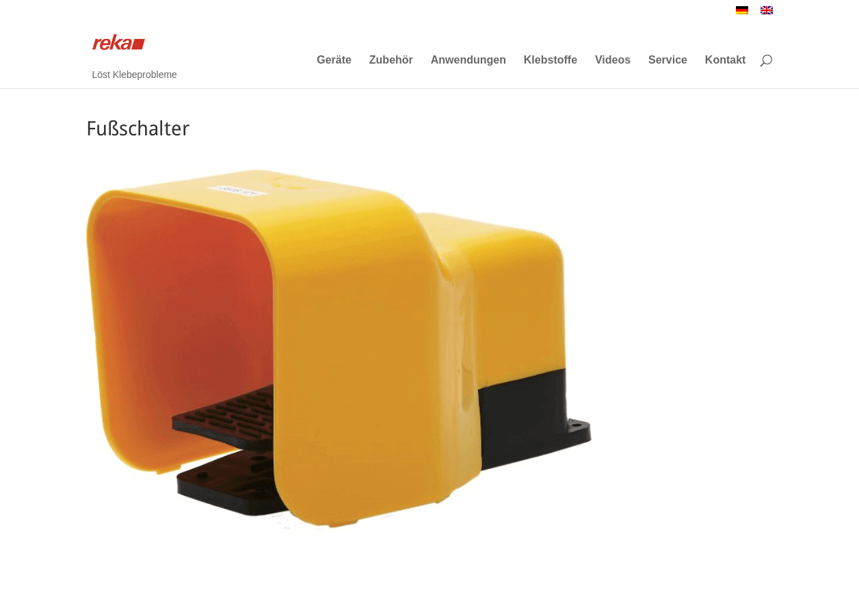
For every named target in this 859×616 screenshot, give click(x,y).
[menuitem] (742, 14)
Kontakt (726, 60)
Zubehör (391, 60)
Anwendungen (468, 60)
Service (668, 60)
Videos (613, 60)
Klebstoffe (551, 60)
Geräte (334, 60)
